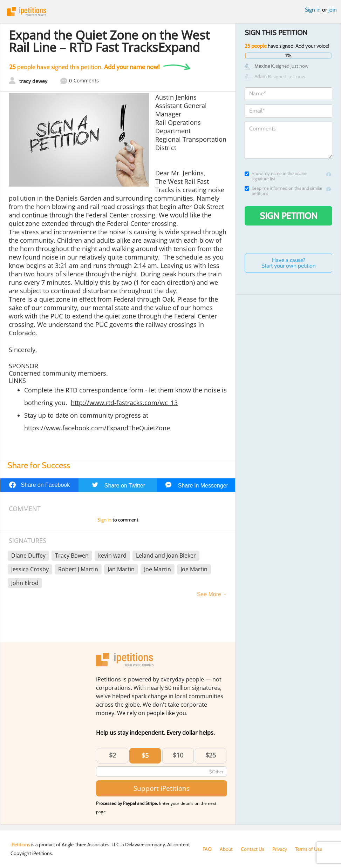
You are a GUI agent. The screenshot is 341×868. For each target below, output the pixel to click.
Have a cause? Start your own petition (289, 263)
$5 (145, 755)
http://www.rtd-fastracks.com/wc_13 (124, 403)
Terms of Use (309, 849)
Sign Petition (289, 216)
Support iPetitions (162, 788)
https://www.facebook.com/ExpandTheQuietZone (97, 428)
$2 (112, 755)
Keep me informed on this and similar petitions (284, 191)
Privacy (280, 849)
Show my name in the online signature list (276, 176)
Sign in (313, 10)
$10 (178, 755)
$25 (211, 755)
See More (209, 594)
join (333, 10)
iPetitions (170, 12)
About (226, 849)
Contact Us (253, 849)
